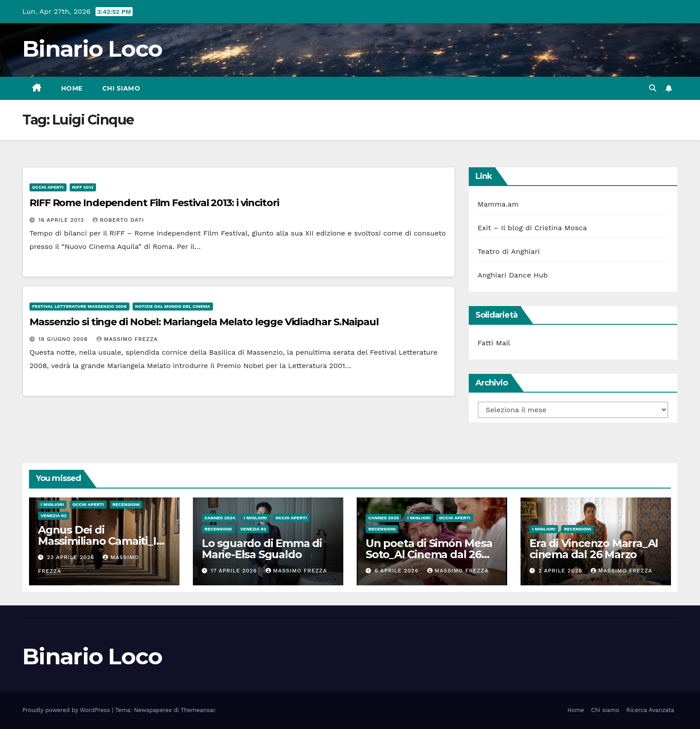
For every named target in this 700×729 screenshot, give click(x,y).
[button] (653, 88)
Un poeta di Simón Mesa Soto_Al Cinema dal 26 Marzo (429, 554)
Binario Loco (92, 49)
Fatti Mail (494, 343)
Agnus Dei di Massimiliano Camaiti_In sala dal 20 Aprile (100, 541)
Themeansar (198, 710)
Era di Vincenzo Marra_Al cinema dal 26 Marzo (594, 549)
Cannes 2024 (220, 518)
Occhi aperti (48, 187)
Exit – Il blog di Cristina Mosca (532, 228)
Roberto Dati (118, 220)
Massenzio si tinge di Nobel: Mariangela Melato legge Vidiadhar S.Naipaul (204, 322)
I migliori (52, 504)
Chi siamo (121, 88)
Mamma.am (498, 204)
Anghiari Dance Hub (513, 275)
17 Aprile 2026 (235, 571)
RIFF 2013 (83, 187)
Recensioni (126, 504)
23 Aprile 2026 (72, 557)
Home (72, 88)
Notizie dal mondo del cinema (173, 306)
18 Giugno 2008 (64, 339)
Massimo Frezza (127, 339)
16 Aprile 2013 (62, 220)
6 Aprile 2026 (398, 571)
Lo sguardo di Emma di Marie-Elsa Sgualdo (262, 549)
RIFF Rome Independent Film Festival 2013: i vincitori (154, 203)
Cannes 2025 (383, 518)
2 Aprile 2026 (561, 571)
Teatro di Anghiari (509, 251)
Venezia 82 (54, 516)
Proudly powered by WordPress (67, 710)
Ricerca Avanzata (650, 710)
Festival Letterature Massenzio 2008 (79, 306)
